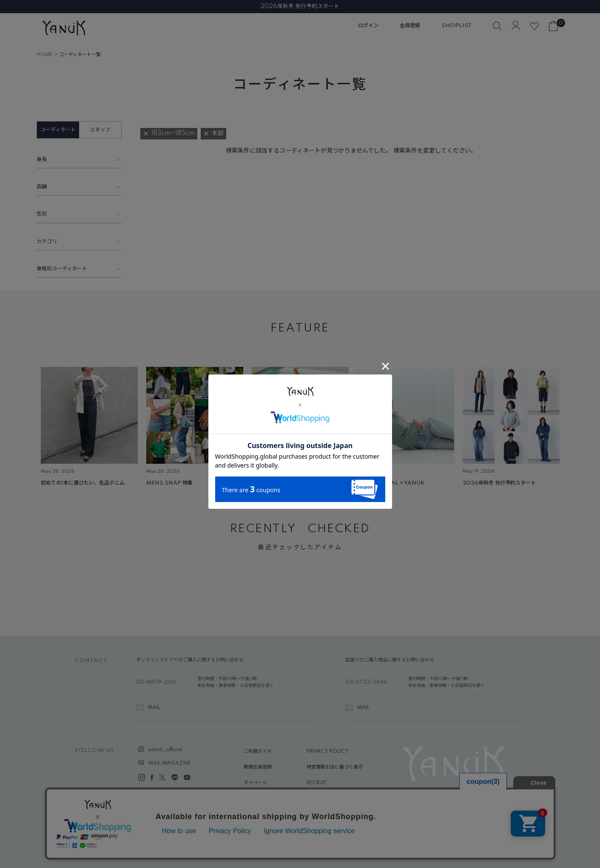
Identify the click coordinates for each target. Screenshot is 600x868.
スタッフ (100, 130)
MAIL (154, 708)
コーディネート (58, 130)
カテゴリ (47, 242)
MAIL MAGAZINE (170, 763)
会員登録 (410, 26)
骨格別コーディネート (62, 269)
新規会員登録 (258, 767)
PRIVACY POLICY (328, 752)
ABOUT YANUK (262, 799)
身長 (42, 160)
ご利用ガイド (258, 752)
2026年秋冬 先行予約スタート (300, 6)
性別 (42, 214)
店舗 (42, 187)
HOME (45, 55)
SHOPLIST (456, 26)
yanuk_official (165, 750)
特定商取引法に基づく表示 (335, 767)
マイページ (255, 783)
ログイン (368, 26)
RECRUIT (317, 783)
